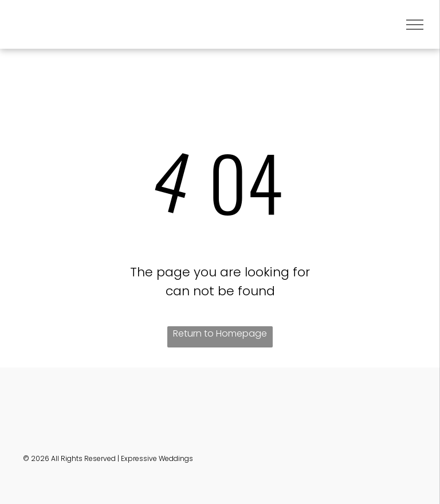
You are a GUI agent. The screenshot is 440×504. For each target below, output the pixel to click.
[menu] (415, 25)
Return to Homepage (220, 333)
